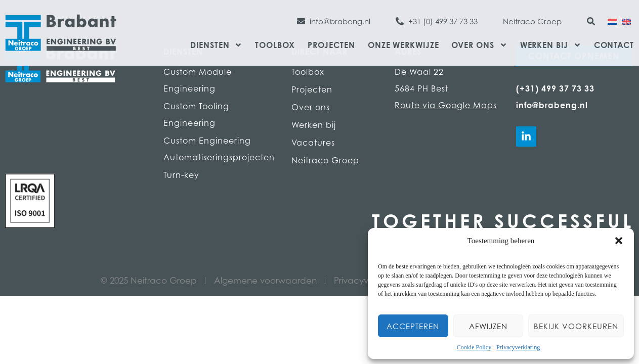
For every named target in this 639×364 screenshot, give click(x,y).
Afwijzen (488, 326)
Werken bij (551, 45)
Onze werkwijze (403, 45)
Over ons (479, 45)
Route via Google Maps (446, 105)
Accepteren (413, 326)
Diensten (216, 45)
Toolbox (275, 45)
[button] (619, 241)
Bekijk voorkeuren (576, 326)
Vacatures (313, 143)
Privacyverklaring (518, 347)
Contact (614, 45)
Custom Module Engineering (198, 80)
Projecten (331, 45)
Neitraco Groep (325, 160)
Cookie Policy (474, 347)
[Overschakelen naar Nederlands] (612, 21)
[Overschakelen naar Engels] (626, 21)
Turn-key (181, 175)
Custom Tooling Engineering (196, 115)
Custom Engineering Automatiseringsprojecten (217, 149)
